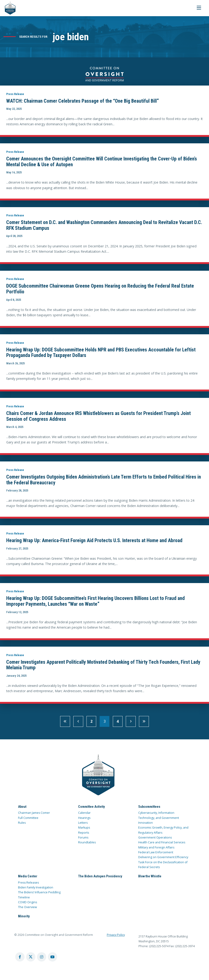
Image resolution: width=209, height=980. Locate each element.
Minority (24, 919)
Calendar (84, 815)
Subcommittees (149, 809)
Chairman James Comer (34, 815)
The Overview (28, 909)
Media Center (28, 879)
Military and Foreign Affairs (156, 849)
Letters (83, 825)
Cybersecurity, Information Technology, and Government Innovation (159, 820)
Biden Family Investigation (36, 890)
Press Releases (28, 885)
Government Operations (155, 840)
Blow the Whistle (150, 879)
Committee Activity (91, 809)
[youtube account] (52, 959)
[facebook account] (20, 959)
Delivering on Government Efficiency (163, 859)
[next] (131, 724)
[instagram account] (42, 959)
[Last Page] (144, 724)
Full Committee (28, 820)
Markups (84, 830)
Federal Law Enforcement (156, 855)
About (22, 809)
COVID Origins (28, 905)
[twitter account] (31, 959)
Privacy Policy (116, 937)
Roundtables (87, 845)
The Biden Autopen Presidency (100, 879)
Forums (83, 840)
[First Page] (65, 724)
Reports (84, 835)
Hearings (84, 820)
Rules (22, 825)
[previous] (78, 724)
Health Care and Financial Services (162, 845)
